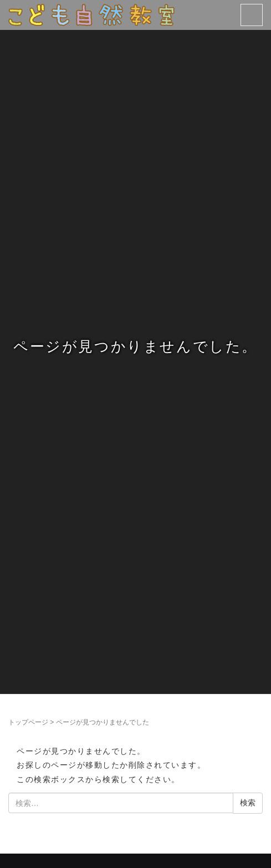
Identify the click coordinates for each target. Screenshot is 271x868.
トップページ (28, 722)
